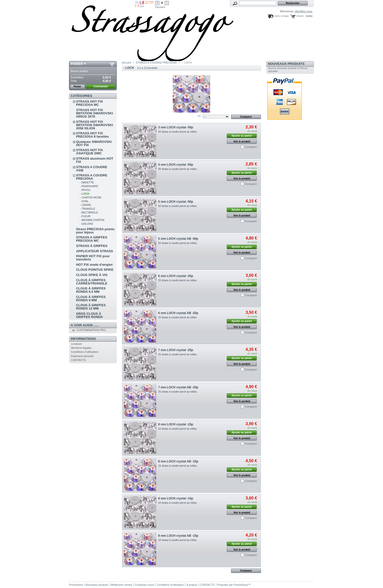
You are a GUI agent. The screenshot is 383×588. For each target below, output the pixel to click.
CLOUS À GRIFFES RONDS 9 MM (91, 299)
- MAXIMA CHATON (92, 220)
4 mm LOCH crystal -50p (176, 165)
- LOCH (84, 194)
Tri (199, 116)
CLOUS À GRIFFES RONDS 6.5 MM (91, 290)
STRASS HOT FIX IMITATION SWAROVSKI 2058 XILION (94, 125)
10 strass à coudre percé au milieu (178, 503)
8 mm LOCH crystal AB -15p (178, 461)
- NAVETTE (87, 182)
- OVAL (84, 201)
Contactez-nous (144, 585)
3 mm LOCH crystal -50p (176, 127)
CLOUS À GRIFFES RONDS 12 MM (91, 307)
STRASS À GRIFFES (92, 246)
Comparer (251, 147)
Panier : (301, 16)
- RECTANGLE (89, 212)
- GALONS (86, 224)
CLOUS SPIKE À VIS (92, 275)
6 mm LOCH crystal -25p (176, 276)
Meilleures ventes (122, 585)
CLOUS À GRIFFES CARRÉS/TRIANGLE (92, 282)
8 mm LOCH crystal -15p (176, 424)
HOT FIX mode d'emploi (94, 265)
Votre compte (281, 16)
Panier (77, 64)
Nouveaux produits (286, 64)
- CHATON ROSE (90, 197)
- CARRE (85, 205)
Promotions (76, 585)
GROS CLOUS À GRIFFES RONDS (89, 315)
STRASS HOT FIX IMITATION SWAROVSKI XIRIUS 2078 (94, 113)
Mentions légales (81, 348)
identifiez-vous (303, 11)
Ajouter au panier (242, 136)
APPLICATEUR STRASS (94, 251)
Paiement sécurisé (82, 356)
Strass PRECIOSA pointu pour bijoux (95, 231)
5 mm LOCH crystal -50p (176, 202)
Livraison (76, 344)
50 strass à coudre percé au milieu (178, 132)
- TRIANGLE (87, 209)
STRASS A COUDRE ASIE (92, 169)
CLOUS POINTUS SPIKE (95, 270)
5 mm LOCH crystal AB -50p (178, 239)
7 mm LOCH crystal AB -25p (178, 387)
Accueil (126, 63)
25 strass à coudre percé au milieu (178, 280)
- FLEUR (85, 216)
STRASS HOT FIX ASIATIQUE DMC (89, 152)
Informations (83, 339)
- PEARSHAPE (89, 186)
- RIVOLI (85, 190)
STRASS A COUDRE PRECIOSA (92, 177)
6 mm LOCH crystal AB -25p (178, 313)
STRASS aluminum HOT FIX (95, 160)
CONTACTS (78, 360)
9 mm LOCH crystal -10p (176, 498)
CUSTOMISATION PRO (91, 330)
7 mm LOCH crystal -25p (176, 350)
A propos (192, 585)
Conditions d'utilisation (85, 352)
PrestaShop (241, 585)
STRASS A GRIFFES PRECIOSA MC (92, 239)
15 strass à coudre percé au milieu (178, 429)
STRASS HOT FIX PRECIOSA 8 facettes (92, 135)
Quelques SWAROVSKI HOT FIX (94, 143)
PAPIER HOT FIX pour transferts (93, 258)
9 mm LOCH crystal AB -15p (178, 536)
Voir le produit (242, 141)
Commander (101, 86)
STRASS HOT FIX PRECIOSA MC (89, 103)
